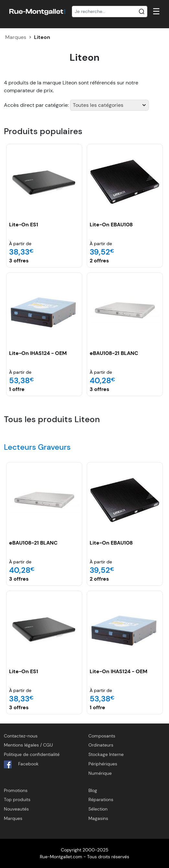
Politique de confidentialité (32, 754)
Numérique (100, 773)
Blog (93, 790)
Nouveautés (16, 809)
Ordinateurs (101, 745)
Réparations (101, 799)
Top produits (17, 799)
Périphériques (103, 764)
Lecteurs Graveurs (37, 447)
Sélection (98, 809)
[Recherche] (110, 12)
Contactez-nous (21, 736)
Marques (16, 37)
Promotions (16, 790)
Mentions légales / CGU (28, 745)
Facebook (21, 764)
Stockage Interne (106, 754)
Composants (102, 736)
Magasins (98, 818)
